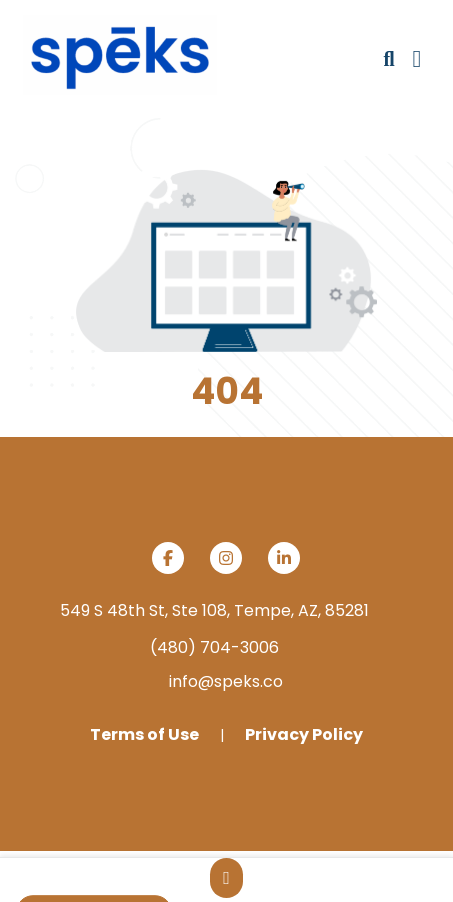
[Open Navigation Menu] (417, 59)
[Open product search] (388, 59)
